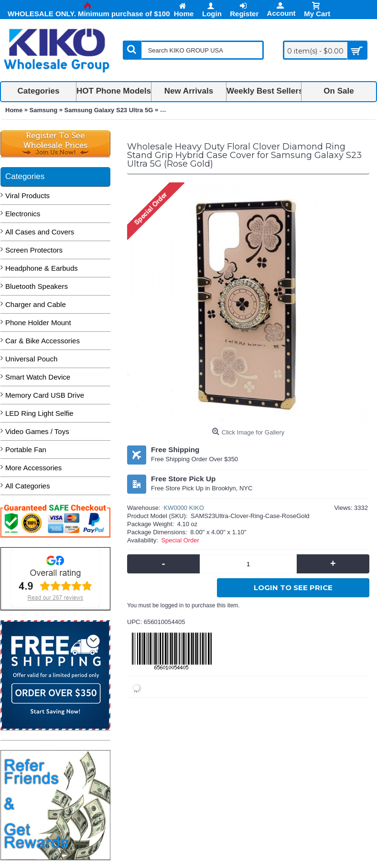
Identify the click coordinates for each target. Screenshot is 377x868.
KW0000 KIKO (184, 508)
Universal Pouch (31, 359)
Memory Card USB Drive (45, 395)
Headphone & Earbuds (42, 268)
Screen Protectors (34, 250)
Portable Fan (26, 450)
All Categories (27, 486)
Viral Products (27, 196)
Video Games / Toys (37, 431)
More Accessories (33, 468)
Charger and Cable (36, 304)
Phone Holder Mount (38, 323)
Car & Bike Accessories (43, 341)
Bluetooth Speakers (37, 286)
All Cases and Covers (40, 232)
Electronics (23, 214)
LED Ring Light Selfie (39, 413)
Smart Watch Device (38, 377)
